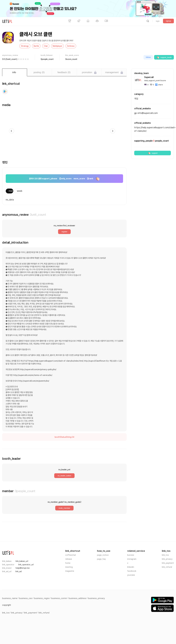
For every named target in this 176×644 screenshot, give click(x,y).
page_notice (103, 555)
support (153, 153)
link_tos (165, 555)
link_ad (19, 571)
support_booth (164, 57)
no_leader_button (64, 476)
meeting (69, 567)
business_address (78, 598)
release (69, 559)
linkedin (131, 567)
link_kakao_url (22, 561)
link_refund (167, 567)
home (68, 563)
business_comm (59, 598)
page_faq (101, 559)
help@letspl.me (23, 568)
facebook (132, 571)
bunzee (131, 555)
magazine (70, 571)
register (64, 232)
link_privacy (167, 559)
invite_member (64, 508)
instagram (132, 559)
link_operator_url (26, 565)
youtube (131, 575)
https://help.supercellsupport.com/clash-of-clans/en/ (153, 129)
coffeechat (71, 555)
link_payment (168, 563)
